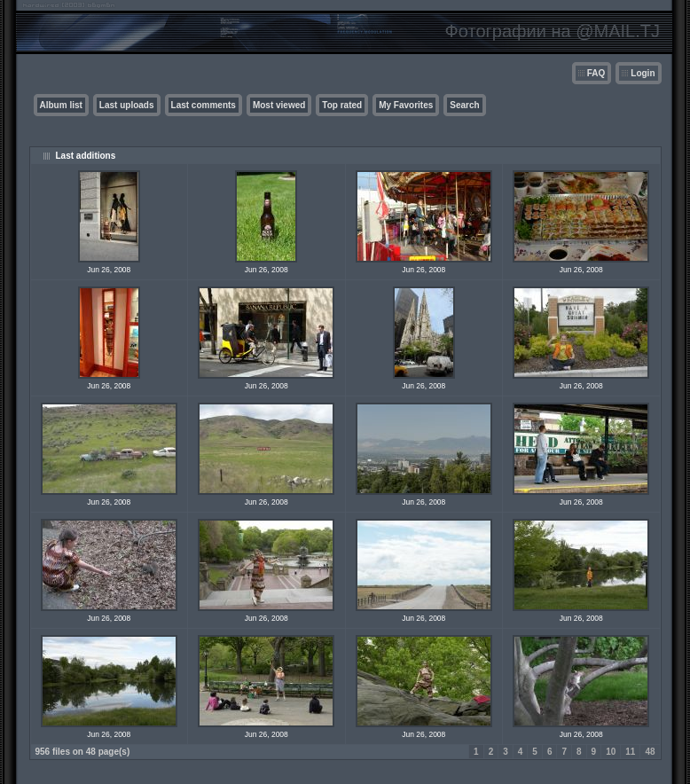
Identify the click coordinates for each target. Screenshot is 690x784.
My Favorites (406, 105)
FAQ (596, 73)
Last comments (204, 105)
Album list (61, 105)
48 (650, 752)
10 (611, 752)
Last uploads (127, 105)
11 (630, 752)
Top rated (342, 105)
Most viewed (279, 105)
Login (643, 73)
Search (464, 105)
